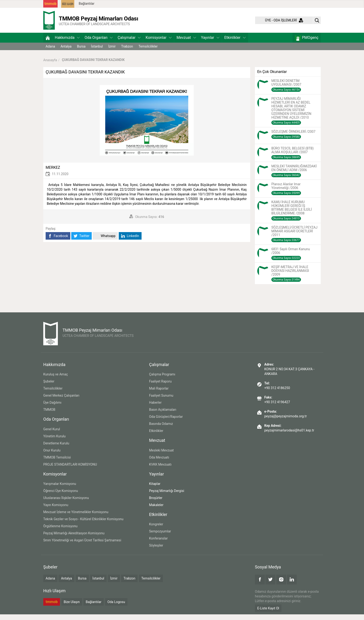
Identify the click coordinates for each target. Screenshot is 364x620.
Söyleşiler (156, 551)
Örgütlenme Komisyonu (60, 532)
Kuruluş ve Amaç (56, 380)
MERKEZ (53, 173)
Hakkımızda (67, 43)
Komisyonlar (159, 43)
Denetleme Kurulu (56, 449)
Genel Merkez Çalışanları (61, 401)
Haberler (155, 408)
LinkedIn (130, 242)
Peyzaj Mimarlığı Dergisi (167, 496)
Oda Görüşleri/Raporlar (166, 422)
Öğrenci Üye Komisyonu (61, 496)
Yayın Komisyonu (56, 511)
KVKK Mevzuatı (160, 470)
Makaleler (156, 511)
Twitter (81, 242)
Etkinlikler (235, 43)
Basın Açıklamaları (163, 415)
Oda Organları (99, 43)
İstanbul (97, 52)
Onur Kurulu (52, 456)
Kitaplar (155, 489)
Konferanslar (158, 544)
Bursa (81, 52)
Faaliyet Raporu (160, 387)
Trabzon (127, 52)
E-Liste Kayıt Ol (268, 614)
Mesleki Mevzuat (161, 456)
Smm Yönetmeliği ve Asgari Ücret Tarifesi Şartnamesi (82, 546)
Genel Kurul (52, 435)
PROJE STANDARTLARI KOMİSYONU (70, 470)
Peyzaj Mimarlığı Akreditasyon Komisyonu (74, 539)
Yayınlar (210, 43)
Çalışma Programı (162, 380)
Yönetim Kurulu (54, 442)
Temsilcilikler (148, 52)
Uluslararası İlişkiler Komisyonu (66, 503)
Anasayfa (50, 65)
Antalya (66, 52)
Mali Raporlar (159, 394)
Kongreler (156, 530)
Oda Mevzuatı (159, 463)
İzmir (112, 52)
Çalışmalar (129, 43)
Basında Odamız (161, 429)
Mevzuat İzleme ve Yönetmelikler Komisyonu (76, 518)
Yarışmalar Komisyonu (60, 489)
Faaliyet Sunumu (161, 401)
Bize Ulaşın (72, 608)
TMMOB (49, 415)
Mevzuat (186, 43)
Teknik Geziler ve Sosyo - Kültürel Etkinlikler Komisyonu (83, 525)
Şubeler (49, 387)
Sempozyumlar (160, 537)
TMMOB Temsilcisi (57, 463)
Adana (50, 52)
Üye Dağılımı (52, 408)
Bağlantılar (87, 4)
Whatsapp (105, 242)
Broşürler (156, 503)
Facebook (58, 242)
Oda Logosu (116, 608)
